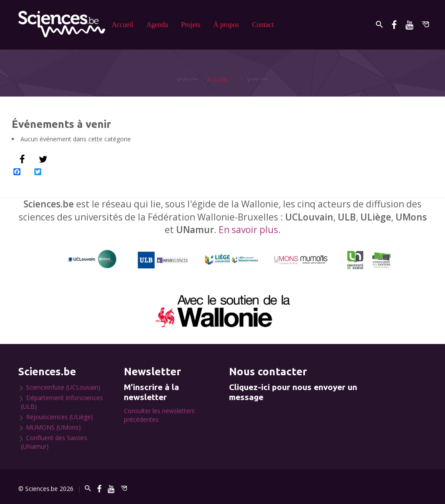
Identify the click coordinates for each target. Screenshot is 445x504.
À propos (226, 25)
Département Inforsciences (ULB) (62, 402)
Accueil (123, 25)
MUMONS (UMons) (53, 427)
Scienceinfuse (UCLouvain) (63, 387)
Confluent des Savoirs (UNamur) (54, 442)
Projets (191, 25)
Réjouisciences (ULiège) (60, 417)
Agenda (157, 25)
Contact (263, 25)
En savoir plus (248, 230)
